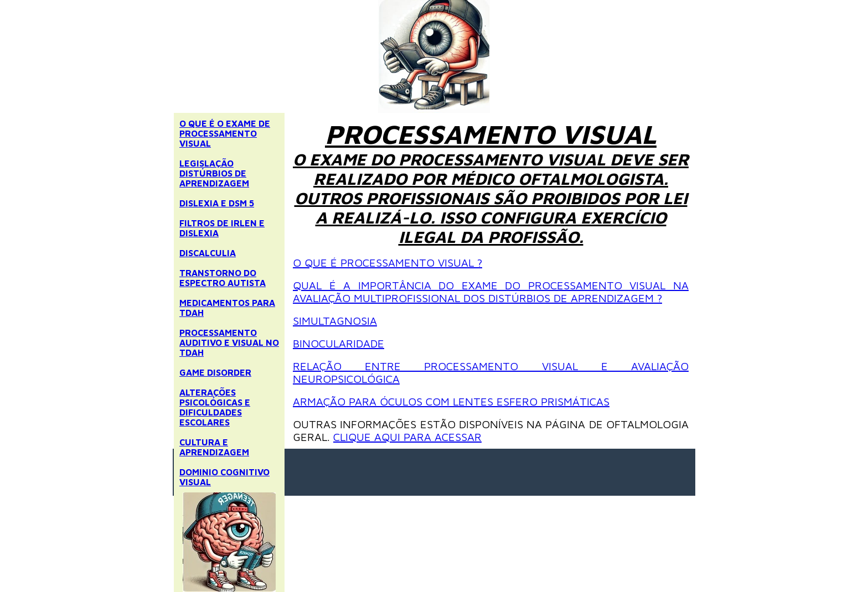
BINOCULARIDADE (339, 343)
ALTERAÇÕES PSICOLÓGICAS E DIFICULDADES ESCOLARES (215, 407)
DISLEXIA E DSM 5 (217, 203)
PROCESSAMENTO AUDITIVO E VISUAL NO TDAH (229, 342)
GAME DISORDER (215, 372)
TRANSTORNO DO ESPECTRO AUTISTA (223, 278)
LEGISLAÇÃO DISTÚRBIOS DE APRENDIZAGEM (214, 173)
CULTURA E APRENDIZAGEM (214, 447)
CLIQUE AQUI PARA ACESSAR (407, 437)
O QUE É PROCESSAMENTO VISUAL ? (387, 263)
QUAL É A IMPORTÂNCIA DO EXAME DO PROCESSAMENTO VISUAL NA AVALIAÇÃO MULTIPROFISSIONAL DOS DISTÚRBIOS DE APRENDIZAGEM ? (491, 292)
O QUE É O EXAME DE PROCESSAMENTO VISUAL (225, 133)
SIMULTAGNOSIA (335, 321)
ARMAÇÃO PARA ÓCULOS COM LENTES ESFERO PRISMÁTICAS (451, 401)
